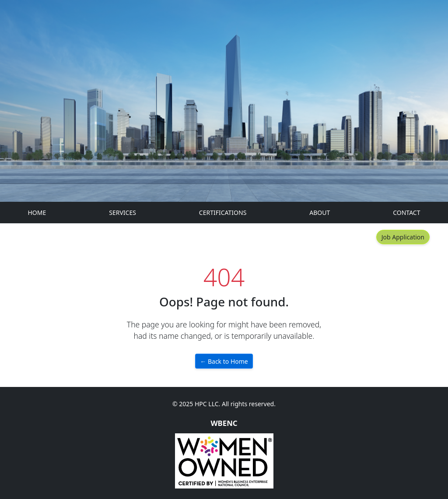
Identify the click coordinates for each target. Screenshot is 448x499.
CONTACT (406, 213)
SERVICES (122, 213)
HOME (37, 213)
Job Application (403, 237)
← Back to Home (224, 361)
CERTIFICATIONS (223, 213)
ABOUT (320, 213)
